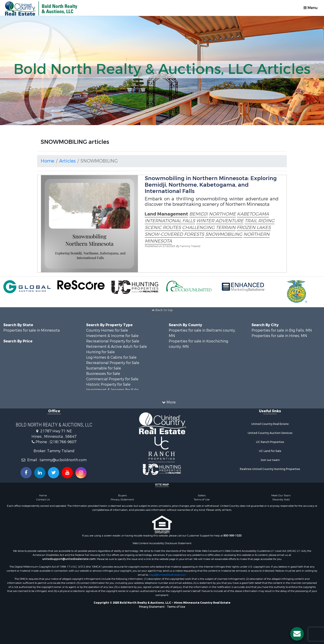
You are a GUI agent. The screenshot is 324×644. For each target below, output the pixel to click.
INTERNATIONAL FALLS (170, 221)
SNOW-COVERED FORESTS (174, 234)
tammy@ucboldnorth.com (63, 460)
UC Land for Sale (270, 451)
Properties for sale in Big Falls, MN (282, 330)
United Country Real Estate (270, 424)
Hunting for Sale (100, 352)
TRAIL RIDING (260, 221)
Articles (67, 161)
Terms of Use (202, 500)
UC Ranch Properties (270, 442)
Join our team (270, 460)
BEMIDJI (198, 214)
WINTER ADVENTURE (220, 221)
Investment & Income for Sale (112, 336)
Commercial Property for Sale (112, 379)
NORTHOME (222, 214)
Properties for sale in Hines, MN (279, 336)
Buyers (122, 495)
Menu (310, 8)
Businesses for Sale (103, 374)
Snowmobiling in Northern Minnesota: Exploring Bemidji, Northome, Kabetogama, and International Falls (211, 185)
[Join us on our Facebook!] (26, 473)
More (169, 402)
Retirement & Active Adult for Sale (117, 347)
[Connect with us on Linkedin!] (40, 473)
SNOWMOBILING (224, 234)
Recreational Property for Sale (113, 341)
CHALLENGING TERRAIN (209, 228)
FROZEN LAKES (254, 228)
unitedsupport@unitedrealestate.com (69, 559)
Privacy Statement (122, 500)
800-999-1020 (232, 536)
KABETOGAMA (253, 214)
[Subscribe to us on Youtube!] (67, 473)
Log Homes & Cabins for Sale (111, 357)
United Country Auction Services (270, 433)
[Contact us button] (297, 634)
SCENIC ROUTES (163, 228)
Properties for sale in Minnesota (31, 330)
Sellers (202, 495)
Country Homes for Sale (107, 330)
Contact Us (43, 500)
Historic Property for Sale (108, 384)
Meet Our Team (281, 495)
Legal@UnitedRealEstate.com (168, 575)
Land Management (166, 214)
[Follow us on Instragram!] (81, 473)
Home (47, 161)
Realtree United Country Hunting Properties (270, 469)
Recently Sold (281, 500)
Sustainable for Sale (104, 368)
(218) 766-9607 (63, 442)
